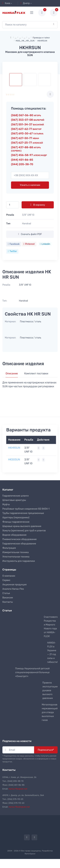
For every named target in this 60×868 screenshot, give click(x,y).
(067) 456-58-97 (29, 155)
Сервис (6, 580)
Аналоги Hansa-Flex (13, 589)
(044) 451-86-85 (22, 160)
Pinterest (29, 244)
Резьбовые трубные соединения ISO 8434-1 (26, 509)
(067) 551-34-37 (27, 124)
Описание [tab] (12, 373)
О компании (9, 576)
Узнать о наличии (30, 185)
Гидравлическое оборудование (19, 544)
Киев (6, 3)
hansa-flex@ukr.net (18, 789)
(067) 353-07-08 (28, 120)
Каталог (8, 490)
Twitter (12, 251)
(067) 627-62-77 (26, 129)
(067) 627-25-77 (27, 143)
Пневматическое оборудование (20, 539)
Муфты (6, 505)
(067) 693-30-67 (27, 133)
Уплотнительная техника (16, 557)
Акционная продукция (14, 585)
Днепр (25, 3)
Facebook (14, 244)
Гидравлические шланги (16, 496)
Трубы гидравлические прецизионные (23, 513)
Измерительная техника (16, 552)
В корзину (38, 205)
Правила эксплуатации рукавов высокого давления (50, 690)
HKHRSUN (14, 448)
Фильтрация (9, 548)
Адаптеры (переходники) (16, 518)
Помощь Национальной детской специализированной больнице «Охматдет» (32, 672)
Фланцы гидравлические (16, 522)
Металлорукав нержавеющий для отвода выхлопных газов (50, 712)
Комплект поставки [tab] (36, 373)
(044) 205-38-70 (22, 164)
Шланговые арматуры (14, 500)
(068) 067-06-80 (26, 115)
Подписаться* (46, 750)
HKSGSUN (14, 460)
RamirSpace (30, 854)
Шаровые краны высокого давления (22, 526)
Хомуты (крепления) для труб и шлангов (24, 531)
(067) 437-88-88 (26, 149)
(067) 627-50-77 (25, 138)
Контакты (8, 602)
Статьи (6, 593)
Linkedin (45, 244)
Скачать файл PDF (30, 234)
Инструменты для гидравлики (19, 561)
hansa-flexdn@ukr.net (19, 807)
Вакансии (8, 598)
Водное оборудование (14, 535)
